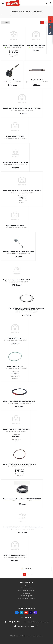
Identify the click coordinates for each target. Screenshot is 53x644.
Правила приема (27, 588)
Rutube (31, 613)
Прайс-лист (27, 593)
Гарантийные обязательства (27, 590)
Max (35, 613)
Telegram (21, 613)
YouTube (26, 613)
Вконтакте (17, 613)
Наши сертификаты (27, 596)
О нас (27, 585)
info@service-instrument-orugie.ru (38, 622)
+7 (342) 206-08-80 (14, 622)
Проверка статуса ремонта (27, 598)
